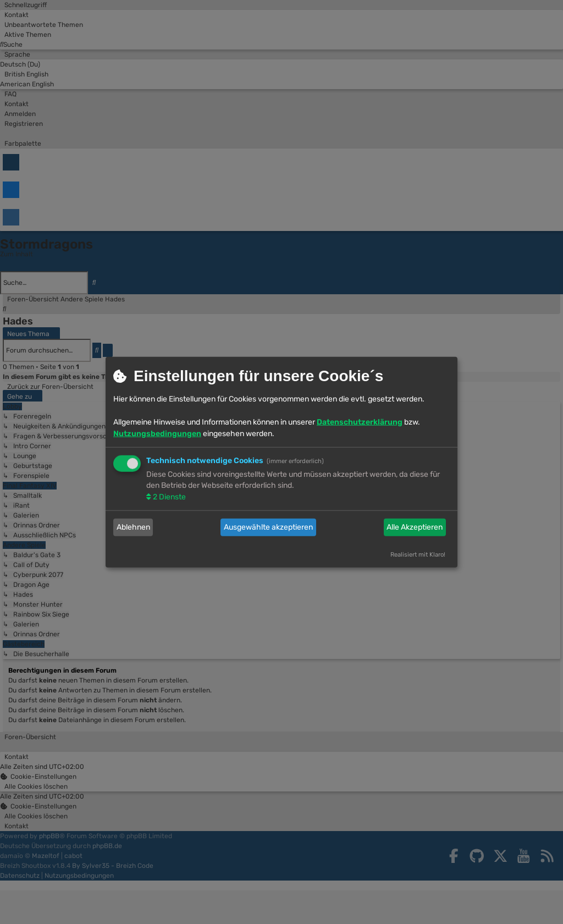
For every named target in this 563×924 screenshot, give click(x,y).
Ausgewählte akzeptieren (268, 527)
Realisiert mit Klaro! (418, 555)
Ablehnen (133, 527)
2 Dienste (169, 496)
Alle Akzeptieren (415, 527)
